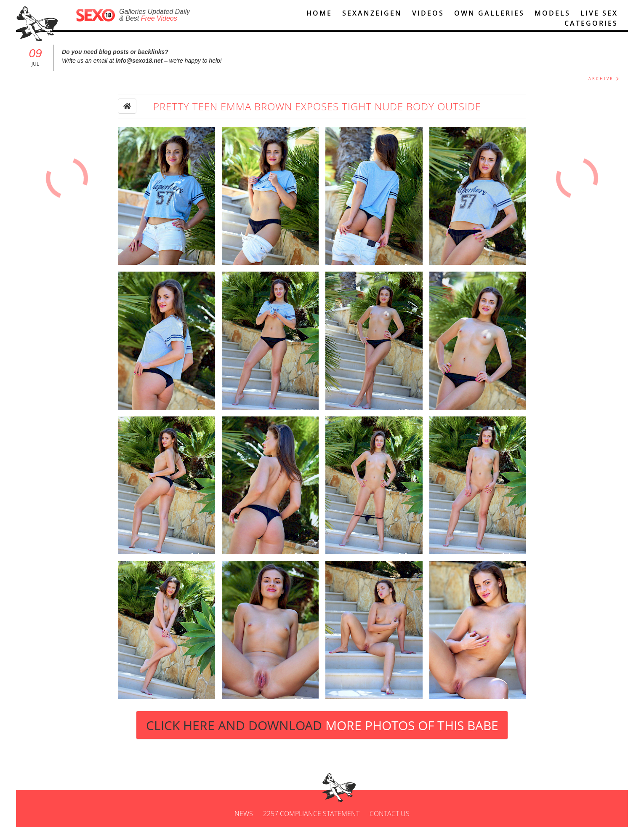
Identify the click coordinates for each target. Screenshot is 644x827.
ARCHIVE (601, 79)
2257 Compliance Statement (311, 814)
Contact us (390, 814)
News (244, 814)
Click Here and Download (322, 725)
